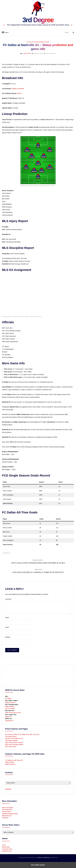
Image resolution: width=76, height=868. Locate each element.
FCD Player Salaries (11, 740)
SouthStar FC (9, 721)
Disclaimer (5, 818)
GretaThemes (54, 858)
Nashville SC (7, 553)
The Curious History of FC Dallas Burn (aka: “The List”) (22, 734)
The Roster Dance (11, 736)
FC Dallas (30, 42)
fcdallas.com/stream (18, 89)
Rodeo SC (8, 717)
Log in (4, 845)
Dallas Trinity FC (10, 702)
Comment (9, 599)
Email (7, 627)
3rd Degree (38, 20)
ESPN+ (19, 93)
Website (8, 637)
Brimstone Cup (7, 816)
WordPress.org (7, 851)
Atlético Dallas (10, 706)
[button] (65, 60)
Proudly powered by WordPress (28, 858)
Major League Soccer (42, 42)
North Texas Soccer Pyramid (14, 743)
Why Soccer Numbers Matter (14, 745)
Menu (6, 32)
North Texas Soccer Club (13, 713)
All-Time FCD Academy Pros (14, 738)
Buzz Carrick (27, 53)
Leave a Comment (50, 53)
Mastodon (8, 789)
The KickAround (7, 810)
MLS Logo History (11, 747)
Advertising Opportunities (10, 814)
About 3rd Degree (8, 808)
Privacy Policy (6, 812)
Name (7, 618)
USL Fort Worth (10, 709)
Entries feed (6, 847)
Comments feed (7, 849)
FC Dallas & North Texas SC (14, 760)
